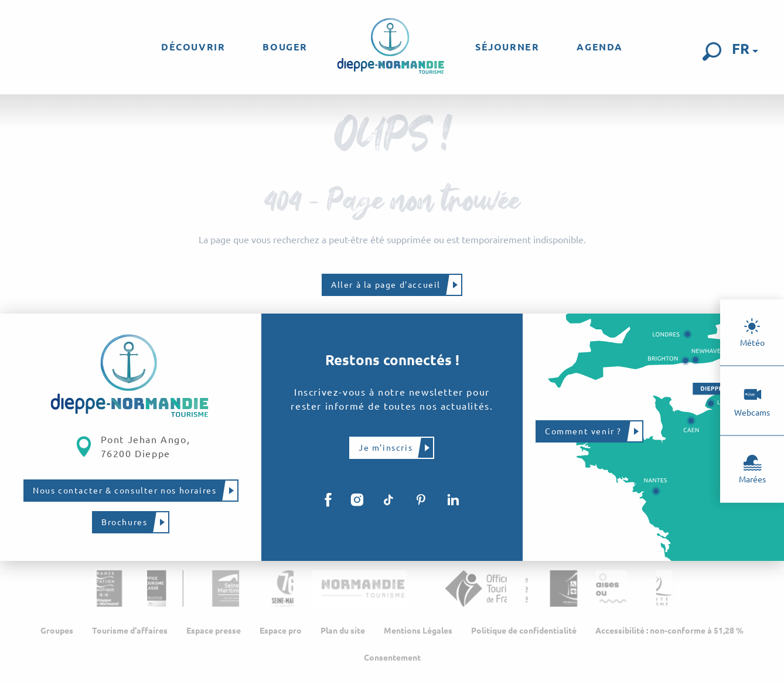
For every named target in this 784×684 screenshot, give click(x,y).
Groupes (57, 634)
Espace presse (214, 634)
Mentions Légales (418, 634)
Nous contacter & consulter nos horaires (125, 491)
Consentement (392, 661)
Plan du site (343, 634)
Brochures (124, 522)
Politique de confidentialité (524, 634)
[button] (712, 52)
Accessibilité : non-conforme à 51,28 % (669, 634)
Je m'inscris (386, 447)
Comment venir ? (583, 431)
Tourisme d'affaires (130, 634)
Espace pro (281, 634)
